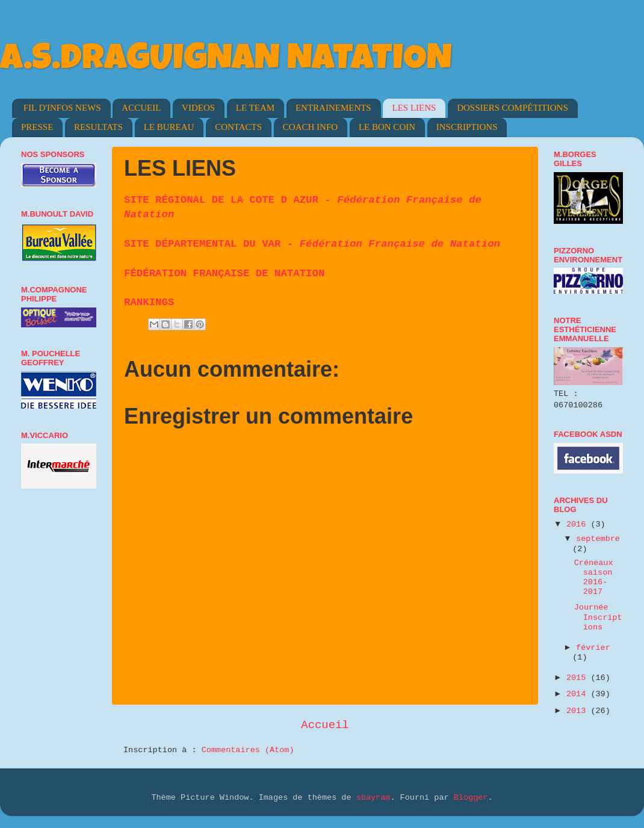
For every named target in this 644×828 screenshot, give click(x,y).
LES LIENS (414, 108)
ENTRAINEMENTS (333, 108)
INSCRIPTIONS (467, 127)
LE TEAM (255, 108)
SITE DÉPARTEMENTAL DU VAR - (312, 244)
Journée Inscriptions (598, 617)
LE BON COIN (387, 127)
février (593, 648)
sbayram (373, 798)
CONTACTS (238, 127)
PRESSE (37, 127)
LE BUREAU (169, 127)
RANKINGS (149, 302)
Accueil (325, 725)
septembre (598, 539)
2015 (579, 678)
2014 (579, 694)
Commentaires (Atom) (248, 750)
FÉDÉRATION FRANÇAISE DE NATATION (224, 273)
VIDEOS (198, 108)
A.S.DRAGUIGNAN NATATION (226, 61)
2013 (579, 711)
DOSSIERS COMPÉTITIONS (512, 108)
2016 (579, 524)
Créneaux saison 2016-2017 (594, 578)
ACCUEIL (141, 108)
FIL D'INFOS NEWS (62, 108)
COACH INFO (310, 127)
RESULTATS (98, 127)
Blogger (471, 798)
